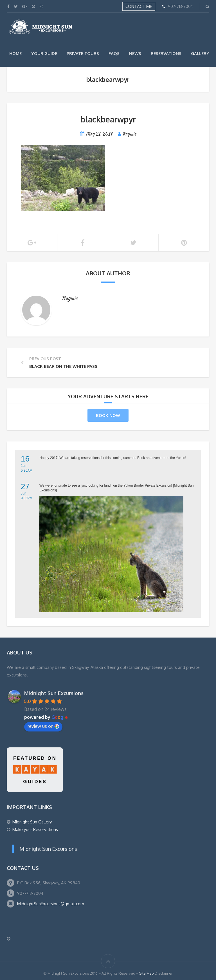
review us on (43, 726)
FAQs (114, 53)
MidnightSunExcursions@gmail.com (51, 904)
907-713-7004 (180, 6)
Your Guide (44, 53)
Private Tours (83, 53)
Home (15, 53)
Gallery (200, 53)
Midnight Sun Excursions (54, 693)
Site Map (147, 973)
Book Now (108, 415)
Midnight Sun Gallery (32, 822)
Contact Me (139, 6)
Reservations (166, 53)
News (135, 53)
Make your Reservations (35, 830)
